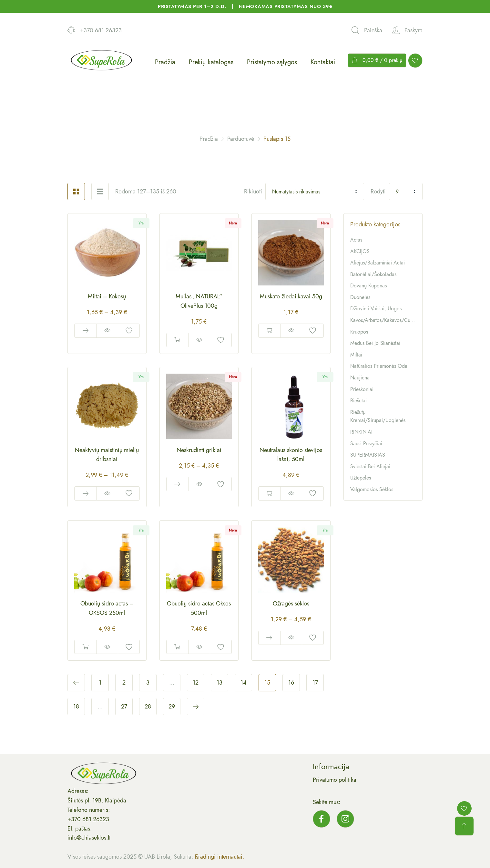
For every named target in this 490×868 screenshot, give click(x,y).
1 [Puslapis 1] (100, 683)
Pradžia (165, 62)
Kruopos (359, 332)
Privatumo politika (335, 780)
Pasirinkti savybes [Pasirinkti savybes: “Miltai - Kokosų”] (85, 331)
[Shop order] (315, 191)
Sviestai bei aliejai (370, 466)
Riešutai (358, 401)
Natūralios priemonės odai (379, 366)
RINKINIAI (361, 432)
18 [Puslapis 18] (76, 707)
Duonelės (360, 297)
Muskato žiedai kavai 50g (291, 296)
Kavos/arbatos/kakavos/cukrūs (384, 320)
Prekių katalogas (211, 62)
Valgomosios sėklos (372, 489)
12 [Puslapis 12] (196, 683)
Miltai (356, 355)
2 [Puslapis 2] (124, 683)
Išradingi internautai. (219, 857)
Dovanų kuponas (368, 286)
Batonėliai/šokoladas (373, 274)
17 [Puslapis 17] (315, 683)
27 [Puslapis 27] (124, 707)
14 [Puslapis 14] (244, 683)
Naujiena (360, 378)
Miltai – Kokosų (107, 296)
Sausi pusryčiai (366, 444)
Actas (356, 240)
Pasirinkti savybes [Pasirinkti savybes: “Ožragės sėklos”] (269, 638)
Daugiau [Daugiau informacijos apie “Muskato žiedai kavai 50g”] (269, 331)
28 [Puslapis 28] (148, 707)
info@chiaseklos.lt (89, 838)
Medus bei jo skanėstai (375, 343)
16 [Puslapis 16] (291, 683)
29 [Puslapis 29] (172, 707)
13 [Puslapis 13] (219, 683)
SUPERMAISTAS (368, 455)
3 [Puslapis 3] (148, 683)
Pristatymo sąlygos (272, 62)
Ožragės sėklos (291, 604)
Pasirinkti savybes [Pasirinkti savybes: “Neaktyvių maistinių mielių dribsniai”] (85, 493)
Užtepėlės (361, 478)
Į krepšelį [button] (269, 493)
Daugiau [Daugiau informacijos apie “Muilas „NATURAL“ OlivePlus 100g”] (177, 340)
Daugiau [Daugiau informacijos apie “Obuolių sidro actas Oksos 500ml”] (177, 647)
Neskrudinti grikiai (199, 450)
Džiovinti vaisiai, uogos (376, 309)
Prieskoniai (362, 389)
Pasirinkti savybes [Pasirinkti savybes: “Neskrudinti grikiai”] (177, 484)
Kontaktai (323, 62)
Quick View (107, 331)
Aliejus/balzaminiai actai (378, 263)
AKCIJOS (360, 251)
